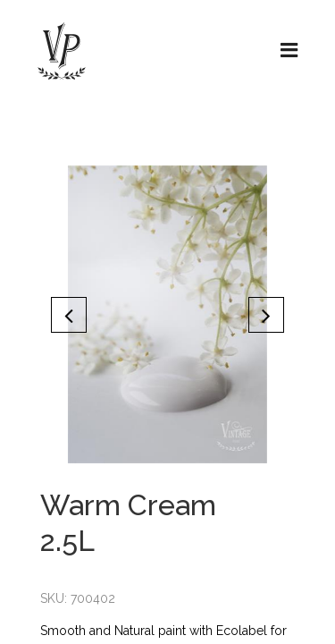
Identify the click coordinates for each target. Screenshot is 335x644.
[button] (69, 315)
